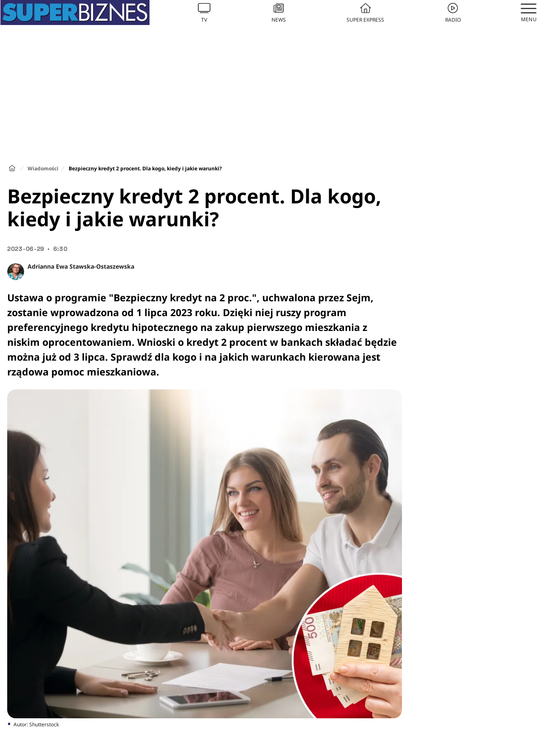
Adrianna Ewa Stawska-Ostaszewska (81, 266)
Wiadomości (43, 168)
